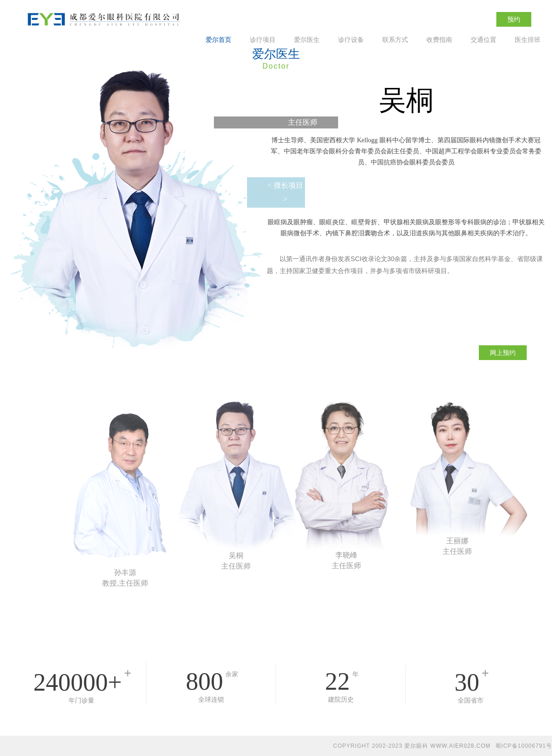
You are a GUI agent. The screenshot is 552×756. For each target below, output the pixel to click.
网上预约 (503, 353)
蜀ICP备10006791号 (524, 746)
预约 (514, 19)
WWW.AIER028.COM (461, 746)
